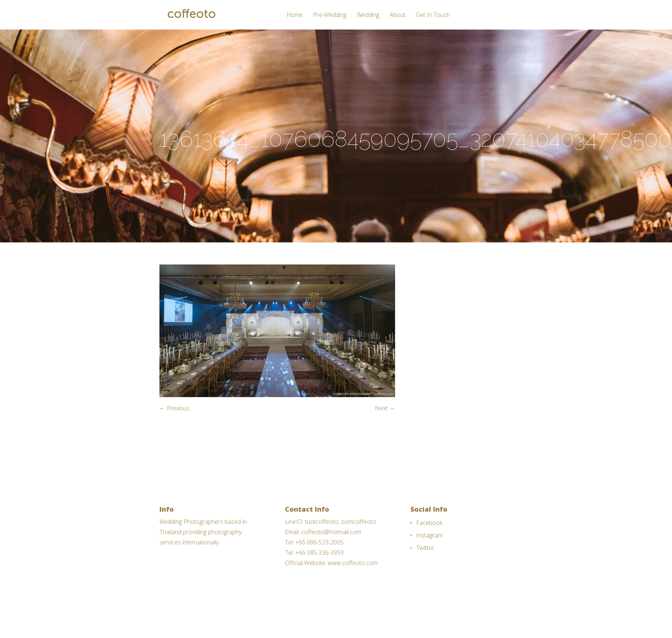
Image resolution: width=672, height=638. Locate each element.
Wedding (368, 15)
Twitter (425, 548)
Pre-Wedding (330, 15)
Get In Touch (433, 15)
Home (295, 15)
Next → (385, 408)
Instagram (429, 535)
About (397, 15)
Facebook (429, 523)
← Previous (175, 408)
